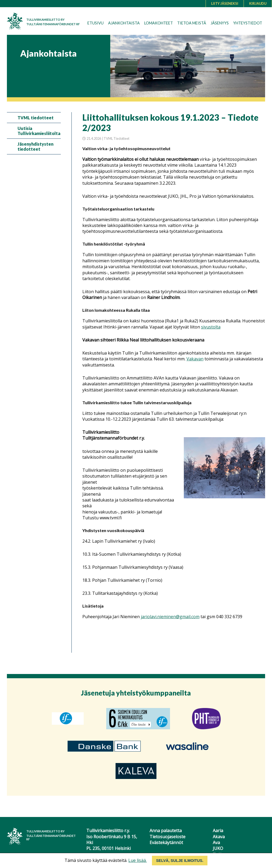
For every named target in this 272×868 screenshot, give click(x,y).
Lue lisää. (137, 860)
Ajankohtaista (124, 23)
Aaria (218, 831)
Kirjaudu (258, 3)
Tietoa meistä (192, 23)
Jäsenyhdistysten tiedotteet (35, 146)
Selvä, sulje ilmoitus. (180, 861)
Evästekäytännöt (166, 842)
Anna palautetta (166, 831)
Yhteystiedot (248, 23)
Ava (216, 842)
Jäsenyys (220, 23)
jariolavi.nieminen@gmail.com (170, 617)
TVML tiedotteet (36, 118)
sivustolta (211, 327)
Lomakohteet (159, 23)
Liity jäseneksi (225, 3)
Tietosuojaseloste (167, 837)
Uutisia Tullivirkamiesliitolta (39, 131)
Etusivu (95, 23)
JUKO (218, 848)
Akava (219, 837)
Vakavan (195, 359)
